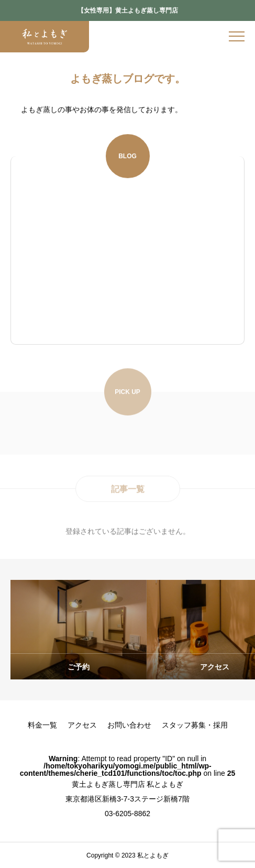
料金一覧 (42, 725)
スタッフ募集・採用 (195, 725)
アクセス (82, 725)
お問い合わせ (129, 725)
